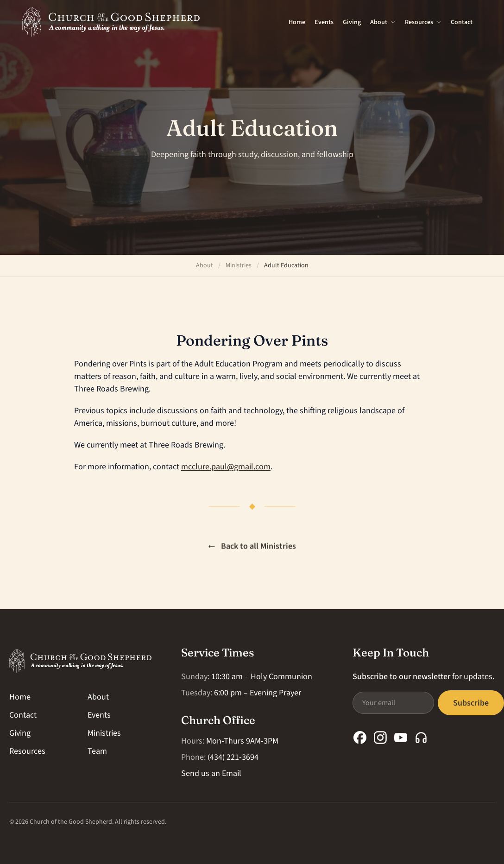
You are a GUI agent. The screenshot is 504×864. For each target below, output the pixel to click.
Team (97, 751)
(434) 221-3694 (233, 757)
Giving (352, 22)
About (383, 22)
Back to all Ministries (252, 547)
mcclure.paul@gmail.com (226, 467)
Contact (462, 22)
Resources (423, 22)
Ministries (239, 265)
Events (324, 22)
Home (297, 22)
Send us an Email (211, 773)
